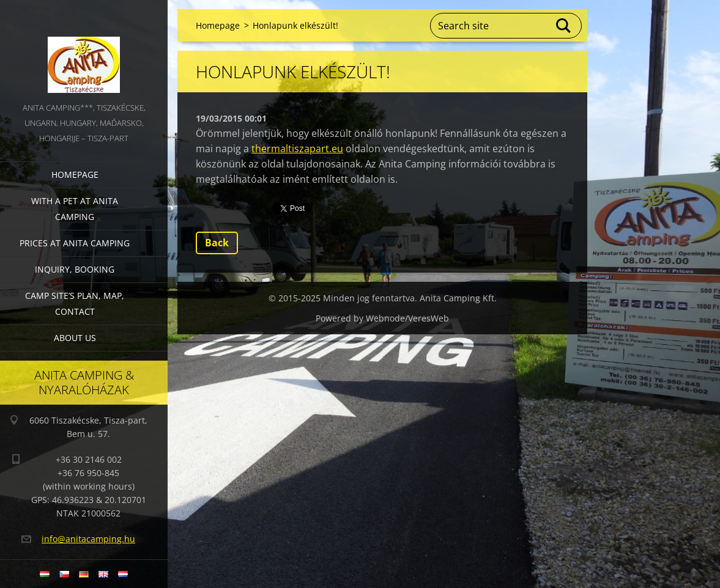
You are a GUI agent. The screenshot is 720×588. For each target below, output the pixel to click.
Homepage (75, 175)
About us (75, 338)
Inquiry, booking (75, 269)
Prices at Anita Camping (75, 243)
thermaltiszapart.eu (297, 149)
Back (217, 243)
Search (564, 26)
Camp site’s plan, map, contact (75, 303)
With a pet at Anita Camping (75, 209)
